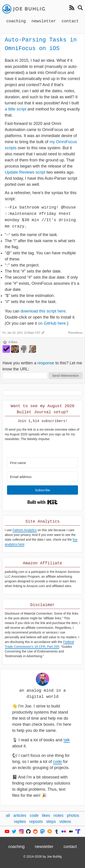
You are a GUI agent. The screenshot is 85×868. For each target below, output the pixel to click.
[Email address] (42, 477)
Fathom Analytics (25, 530)
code (57, 762)
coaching (16, 21)
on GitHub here (52, 323)
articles (20, 815)
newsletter (44, 21)
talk (67, 740)
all (8, 815)
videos (65, 822)
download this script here (43, 311)
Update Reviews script (25, 172)
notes (58, 815)
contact (70, 21)
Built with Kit (42, 502)
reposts (36, 822)
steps (51, 822)
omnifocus (76, 333)
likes (46, 815)
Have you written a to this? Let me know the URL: (42, 366)
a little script (16, 109)
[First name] (42, 463)
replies (20, 822)
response (46, 363)
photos (73, 815)
